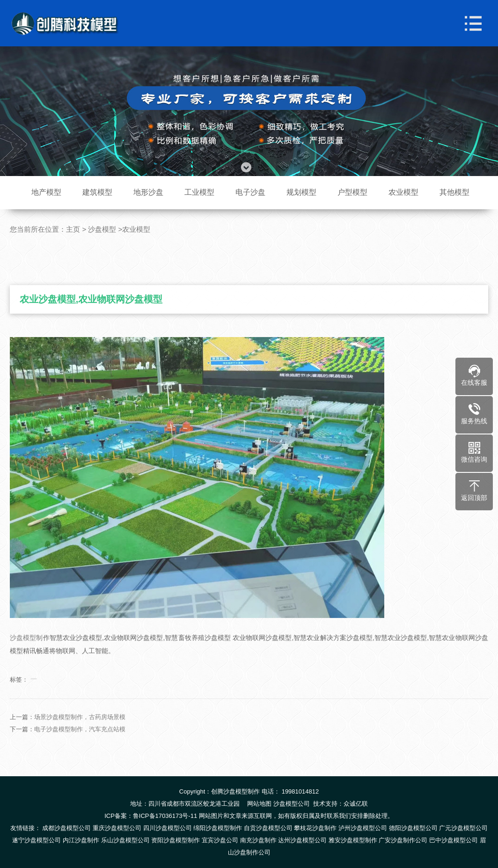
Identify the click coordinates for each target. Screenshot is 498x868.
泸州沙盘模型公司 (363, 828)
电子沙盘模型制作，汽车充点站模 (80, 739)
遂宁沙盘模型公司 (37, 840)
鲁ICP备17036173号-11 (165, 816)
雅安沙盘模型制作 (353, 840)
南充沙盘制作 (258, 840)
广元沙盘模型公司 (463, 828)
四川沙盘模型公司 (168, 828)
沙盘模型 (102, 229)
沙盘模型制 (26, 648)
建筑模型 (97, 192)
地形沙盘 (148, 192)
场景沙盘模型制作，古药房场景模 (80, 727)
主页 (73, 229)
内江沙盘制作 (81, 840)
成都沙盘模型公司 (66, 828)
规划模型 (301, 192)
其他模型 (454, 192)
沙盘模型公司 (292, 804)
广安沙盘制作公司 (403, 840)
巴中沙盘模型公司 (454, 840)
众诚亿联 (356, 804)
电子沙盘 (250, 192)
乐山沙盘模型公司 (125, 840)
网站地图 (259, 804)
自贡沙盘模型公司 (268, 828)
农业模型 (403, 192)
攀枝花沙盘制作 (315, 828)
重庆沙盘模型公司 (117, 828)
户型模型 (352, 192)
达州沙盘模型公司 (302, 840)
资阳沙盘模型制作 (176, 840)
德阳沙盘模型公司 (413, 828)
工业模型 (199, 192)
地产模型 (46, 192)
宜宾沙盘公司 (220, 840)
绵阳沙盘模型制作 (218, 828)
